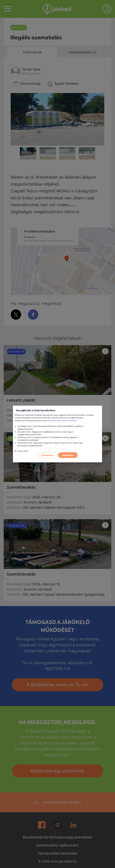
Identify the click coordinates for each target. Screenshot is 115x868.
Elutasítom (47, 455)
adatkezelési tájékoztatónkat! (63, 420)
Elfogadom (68, 455)
